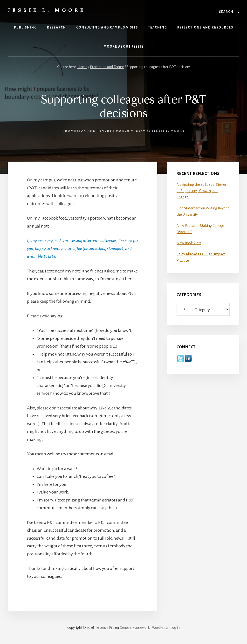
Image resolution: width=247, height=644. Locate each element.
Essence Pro (105, 628)
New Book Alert (189, 243)
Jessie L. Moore (47, 10)
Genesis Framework (135, 628)
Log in (175, 628)
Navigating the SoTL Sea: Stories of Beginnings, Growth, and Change (202, 191)
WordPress (160, 628)
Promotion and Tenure (87, 131)
